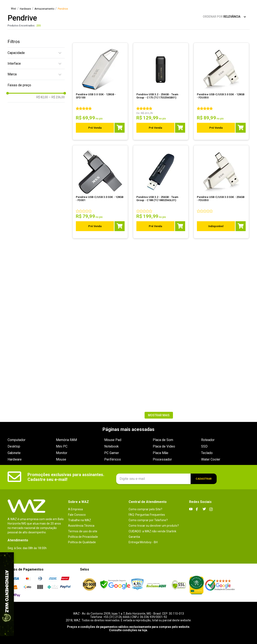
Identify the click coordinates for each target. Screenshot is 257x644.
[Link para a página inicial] (14, 9)
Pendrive (63, 9)
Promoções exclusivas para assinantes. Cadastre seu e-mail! (66, 477)
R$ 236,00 (57, 97)
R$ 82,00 (42, 97)
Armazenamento (44, 9)
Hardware (25, 9)
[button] (36, 53)
